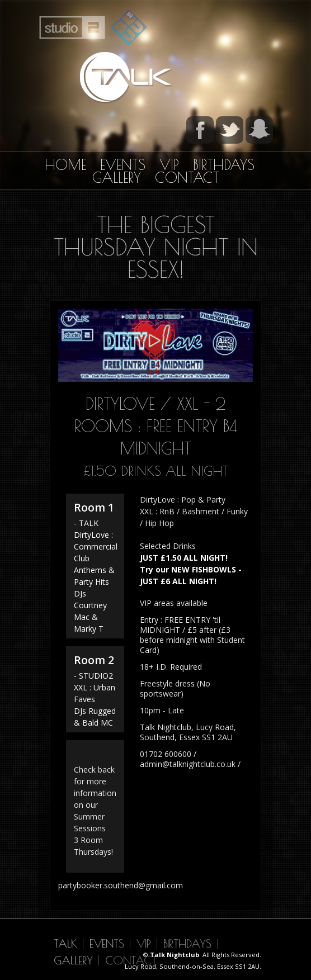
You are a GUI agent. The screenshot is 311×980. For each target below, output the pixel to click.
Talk (65, 944)
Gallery (117, 178)
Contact (187, 178)
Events (123, 165)
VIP (169, 165)
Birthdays (224, 165)
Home (65, 165)
